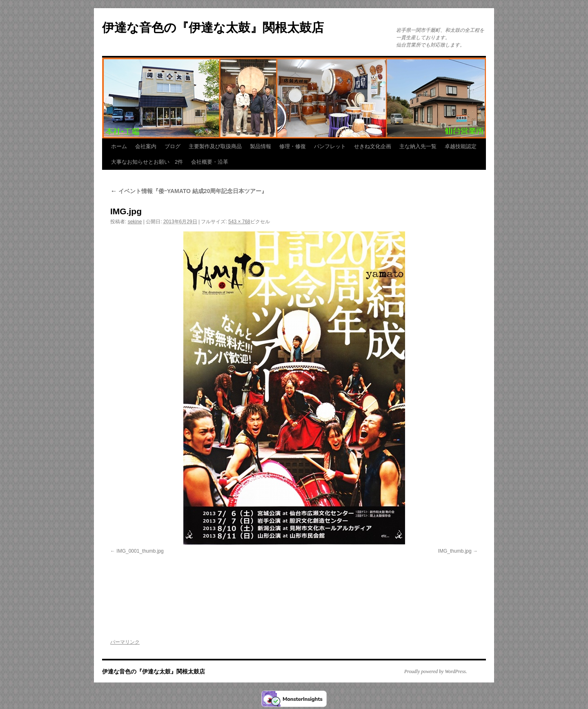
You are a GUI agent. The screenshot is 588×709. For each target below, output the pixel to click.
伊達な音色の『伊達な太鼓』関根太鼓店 (213, 28)
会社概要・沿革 (210, 162)
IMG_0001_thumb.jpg (140, 551)
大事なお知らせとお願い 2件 (147, 162)
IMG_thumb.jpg (455, 551)
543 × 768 (239, 222)
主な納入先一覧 (418, 146)
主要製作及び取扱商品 (215, 146)
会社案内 (146, 146)
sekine (135, 222)
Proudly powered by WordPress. (436, 671)
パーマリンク (125, 642)
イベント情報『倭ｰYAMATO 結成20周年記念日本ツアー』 (189, 191)
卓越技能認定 (461, 146)
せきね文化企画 (373, 146)
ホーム (119, 146)
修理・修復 (293, 146)
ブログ (173, 146)
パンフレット (330, 146)
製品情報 (261, 146)
